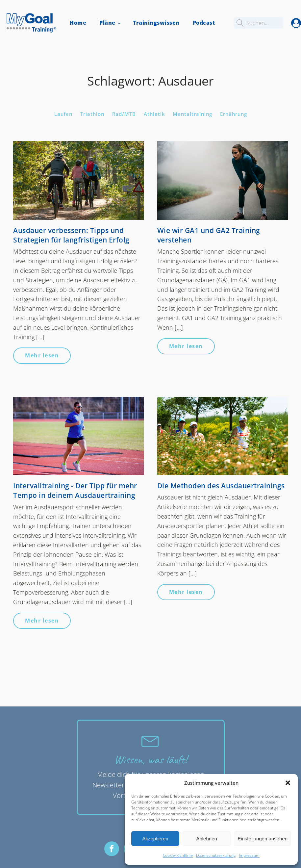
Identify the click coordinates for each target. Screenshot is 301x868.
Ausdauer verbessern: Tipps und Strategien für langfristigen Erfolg (71, 235)
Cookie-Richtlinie (178, 855)
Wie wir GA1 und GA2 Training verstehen (209, 235)
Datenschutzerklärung (216, 855)
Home (78, 23)
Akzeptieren (155, 839)
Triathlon (92, 114)
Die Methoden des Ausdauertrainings (221, 486)
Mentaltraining (192, 114)
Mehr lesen (42, 355)
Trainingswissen (156, 23)
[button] (288, 783)
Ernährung (234, 114)
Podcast (204, 23)
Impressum (249, 855)
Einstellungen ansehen (263, 839)
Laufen (63, 114)
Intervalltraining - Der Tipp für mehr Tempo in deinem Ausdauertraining (75, 490)
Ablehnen (206, 839)
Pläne (107, 23)
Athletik (154, 114)
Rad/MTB (124, 114)
